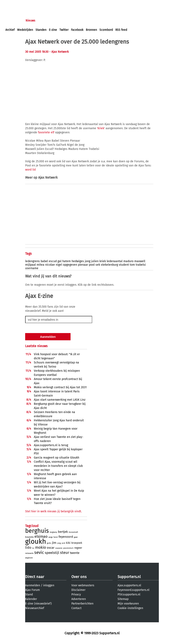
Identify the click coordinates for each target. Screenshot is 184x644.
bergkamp (53, 532)
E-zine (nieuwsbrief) (38, 604)
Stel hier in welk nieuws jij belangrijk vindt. (53, 511)
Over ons (79, 577)
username (32, 268)
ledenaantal (115, 261)
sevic (39, 552)
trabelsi (141, 265)
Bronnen (91, 30)
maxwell (140, 261)
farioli (56, 537)
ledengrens (32, 261)
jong (88, 261)
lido (28, 548)
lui (33, 548)
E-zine (53, 30)
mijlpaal (31, 265)
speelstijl (52, 553)
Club (78, 21)
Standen (41, 30)
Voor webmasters (83, 585)
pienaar (83, 265)
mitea (41, 265)
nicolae (50, 265)
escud (53, 261)
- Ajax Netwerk (59, 52)
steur (65, 553)
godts (49, 543)
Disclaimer (78, 590)
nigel (59, 265)
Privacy (76, 594)
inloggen (11, 4)
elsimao (41, 536)
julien (95, 261)
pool (92, 265)
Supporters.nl (129, 577)
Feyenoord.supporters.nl (133, 590)
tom (132, 265)
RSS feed (121, 30)
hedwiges (78, 261)
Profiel (90, 21)
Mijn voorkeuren (128, 604)
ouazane (59, 548)
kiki (68, 543)
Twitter (64, 30)
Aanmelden (33, 585)
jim (54, 543)
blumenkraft (73, 532)
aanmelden (27, 4)
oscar (51, 548)
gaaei (76, 537)
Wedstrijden (25, 30)
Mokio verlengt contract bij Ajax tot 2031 (60, 387)
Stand (29, 594)
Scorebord (106, 30)
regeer (78, 548)
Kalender (31, 599)
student (124, 265)
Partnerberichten (82, 604)
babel (44, 261)
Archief (10, 30)
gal (60, 261)
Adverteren (79, 599)
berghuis (37, 531)
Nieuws (30, 21)
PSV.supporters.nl (129, 594)
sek (98, 265)
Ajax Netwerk (48, 177)
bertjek (63, 532)
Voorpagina (13, 21)
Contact (76, 608)
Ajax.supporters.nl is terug (51, 445)
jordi (63, 543)
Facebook (77, 30)
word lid (30, 170)
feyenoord (66, 537)
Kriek (101, 128)
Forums (45, 21)
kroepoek (77, 543)
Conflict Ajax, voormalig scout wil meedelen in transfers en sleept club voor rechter (58, 466)
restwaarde (29, 553)
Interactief (63, 21)
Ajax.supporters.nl (129, 585)
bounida (29, 537)
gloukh (36, 541)
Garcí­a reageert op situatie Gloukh (57, 458)
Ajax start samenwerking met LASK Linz (60, 400)
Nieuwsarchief (35, 608)
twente (75, 553)
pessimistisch (68, 548)
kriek (103, 261)
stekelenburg (109, 265)
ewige (51, 537)
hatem (67, 261)
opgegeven (70, 265)
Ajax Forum (32, 590)
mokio (41, 547)
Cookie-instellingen (130, 608)
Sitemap (123, 599)
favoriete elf (46, 132)
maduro (128, 261)
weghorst (29, 558)
